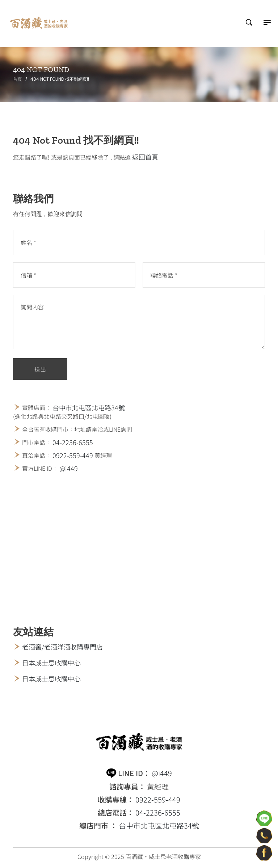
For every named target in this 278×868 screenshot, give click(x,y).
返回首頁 (145, 157)
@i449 (69, 468)
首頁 (17, 79)
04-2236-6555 (73, 442)
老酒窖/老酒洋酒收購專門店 (62, 647)
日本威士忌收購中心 (51, 662)
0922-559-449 (73, 455)
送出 (40, 369)
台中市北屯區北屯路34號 (89, 407)
